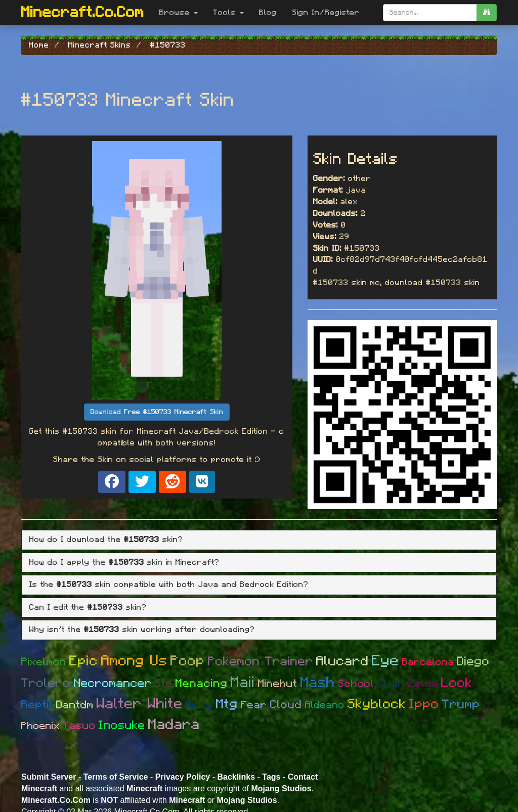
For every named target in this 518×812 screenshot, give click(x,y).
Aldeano (325, 705)
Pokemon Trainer (261, 662)
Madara (174, 725)
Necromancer (113, 684)
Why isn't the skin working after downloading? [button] (142, 629)
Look (457, 683)
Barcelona (428, 662)
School (356, 684)
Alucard (342, 661)
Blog (268, 13)
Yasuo (79, 726)
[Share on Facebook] (112, 482)
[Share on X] (142, 482)
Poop (188, 661)
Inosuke (122, 726)
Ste (164, 684)
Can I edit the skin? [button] (88, 607)
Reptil (37, 705)
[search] (487, 13)
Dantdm (75, 705)
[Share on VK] (202, 482)
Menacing (202, 684)
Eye (385, 661)
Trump (461, 705)
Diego (473, 662)
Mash (318, 683)
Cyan (391, 684)
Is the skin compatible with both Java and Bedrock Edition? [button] (169, 584)
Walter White (140, 704)
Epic (84, 661)
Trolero (46, 683)
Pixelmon (44, 662)
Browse (179, 13)
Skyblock (377, 704)
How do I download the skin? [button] (106, 539)
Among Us (134, 661)
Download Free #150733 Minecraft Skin (157, 412)
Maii (243, 683)
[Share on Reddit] (172, 482)
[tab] (259, 540)
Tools (228, 13)
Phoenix (40, 726)
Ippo (424, 704)
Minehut (278, 684)
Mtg (227, 704)
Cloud (286, 705)
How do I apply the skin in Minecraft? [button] (124, 562)
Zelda (423, 684)
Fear (254, 705)
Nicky (199, 705)
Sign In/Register (326, 13)
